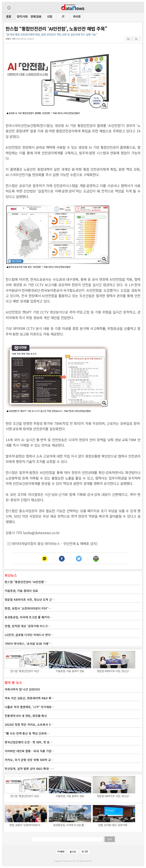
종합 (9, 16)
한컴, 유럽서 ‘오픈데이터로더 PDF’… (28, 608)
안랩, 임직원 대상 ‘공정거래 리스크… (28, 626)
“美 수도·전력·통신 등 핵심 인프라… (27, 733)
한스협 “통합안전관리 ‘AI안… (26, 671)
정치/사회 (22, 16)
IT (63, 16)
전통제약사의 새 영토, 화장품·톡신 (26, 716)
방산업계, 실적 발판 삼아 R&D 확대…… (29, 769)
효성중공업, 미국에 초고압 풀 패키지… (28, 617)
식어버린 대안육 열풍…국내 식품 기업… (29, 751)
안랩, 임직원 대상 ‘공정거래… (114, 825)
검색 (110, 839)
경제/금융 (36, 16)
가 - (136, 39)
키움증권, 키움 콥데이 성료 (21, 591)
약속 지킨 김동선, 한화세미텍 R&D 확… (29, 698)
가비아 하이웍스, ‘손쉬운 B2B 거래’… (28, 644)
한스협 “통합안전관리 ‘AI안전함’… (26, 582)
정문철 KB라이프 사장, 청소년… (114, 671)
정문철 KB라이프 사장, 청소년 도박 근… (30, 599)
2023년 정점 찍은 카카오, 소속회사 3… (29, 724)
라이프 (77, 16)
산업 (50, 16)
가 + (129, 39)
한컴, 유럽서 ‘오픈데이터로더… (26, 825)
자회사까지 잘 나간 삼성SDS (22, 689)
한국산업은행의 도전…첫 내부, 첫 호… (28, 742)
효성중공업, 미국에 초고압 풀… (70, 825)
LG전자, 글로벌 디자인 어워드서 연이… (29, 635)
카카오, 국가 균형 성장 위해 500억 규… (29, 760)
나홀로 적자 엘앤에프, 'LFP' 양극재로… (29, 707)
